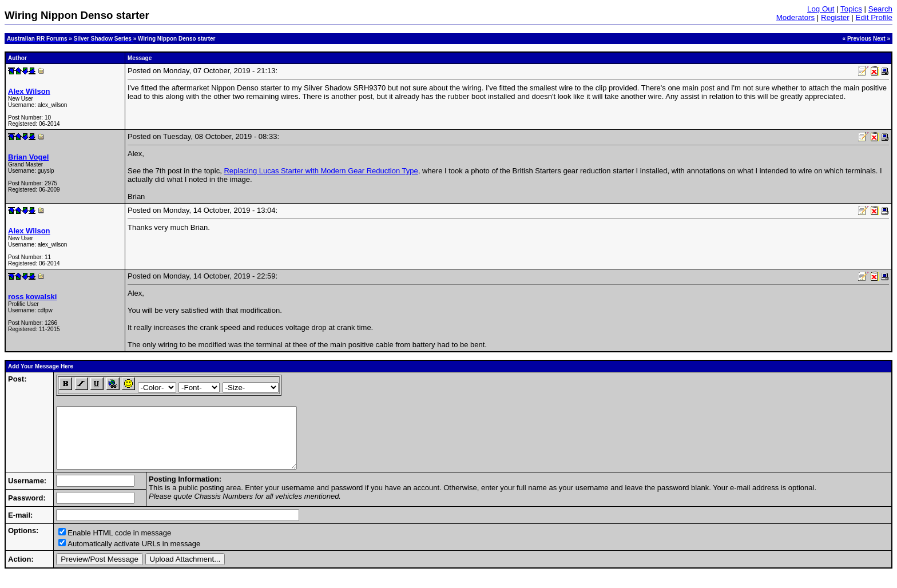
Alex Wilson (29, 91)
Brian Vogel (28, 157)
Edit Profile (874, 17)
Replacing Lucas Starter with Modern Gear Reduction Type (321, 171)
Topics (851, 9)
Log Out (821, 9)
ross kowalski (32, 297)
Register (835, 17)
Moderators (795, 17)
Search (880, 9)
